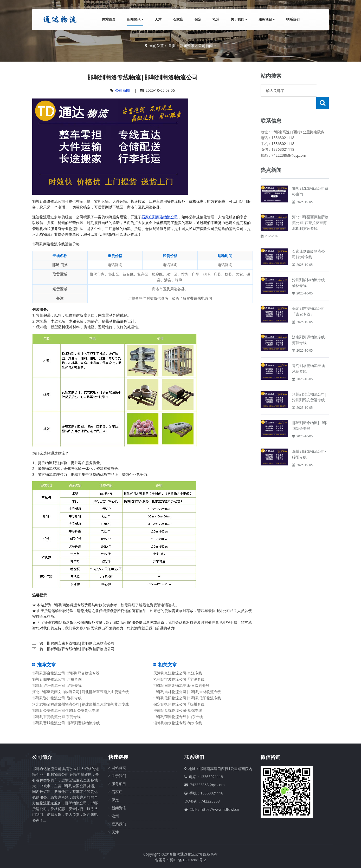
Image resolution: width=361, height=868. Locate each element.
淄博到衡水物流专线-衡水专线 (178, 723)
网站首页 (109, 19)
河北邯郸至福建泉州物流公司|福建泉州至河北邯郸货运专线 (81, 704)
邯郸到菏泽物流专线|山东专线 (178, 717)
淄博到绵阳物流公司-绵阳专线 (309, 442)
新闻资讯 (135, 19)
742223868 (210, 801)
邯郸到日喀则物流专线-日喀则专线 (181, 685)
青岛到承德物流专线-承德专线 (309, 356)
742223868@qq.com (207, 785)
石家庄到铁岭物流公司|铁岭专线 (308, 242)
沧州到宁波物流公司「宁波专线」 (181, 679)
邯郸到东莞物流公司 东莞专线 (56, 717)
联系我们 (293, 19)
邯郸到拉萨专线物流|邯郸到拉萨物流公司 (81, 649)
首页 (172, 46)
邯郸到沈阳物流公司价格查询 (310, 179)
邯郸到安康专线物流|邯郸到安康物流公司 (81, 643)
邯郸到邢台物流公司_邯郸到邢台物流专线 (66, 673)
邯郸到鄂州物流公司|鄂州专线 (57, 698)
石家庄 (178, 19)
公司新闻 (205, 46)
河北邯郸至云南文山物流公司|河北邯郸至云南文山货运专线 (81, 692)
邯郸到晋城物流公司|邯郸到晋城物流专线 (66, 723)
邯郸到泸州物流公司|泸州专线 (57, 685)
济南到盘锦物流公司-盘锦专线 (178, 710)
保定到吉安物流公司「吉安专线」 (308, 299)
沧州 (216, 19)
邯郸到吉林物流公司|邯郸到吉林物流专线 (187, 692)
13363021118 (283, 131)
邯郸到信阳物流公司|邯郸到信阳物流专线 (187, 698)
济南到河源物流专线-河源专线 (309, 327)
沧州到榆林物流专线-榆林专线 (309, 270)
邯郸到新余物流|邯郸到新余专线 (310, 413)
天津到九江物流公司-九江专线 (178, 673)
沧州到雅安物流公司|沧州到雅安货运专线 (310, 384)
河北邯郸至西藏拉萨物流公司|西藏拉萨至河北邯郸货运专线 (310, 210)
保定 (198, 19)
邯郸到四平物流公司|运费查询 (57, 679)
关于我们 (239, 19)
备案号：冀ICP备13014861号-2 (180, 860)
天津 (158, 19)
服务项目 (267, 19)
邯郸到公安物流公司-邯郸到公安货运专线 (66, 710)
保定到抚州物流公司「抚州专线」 (181, 704)
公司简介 (42, 757)
